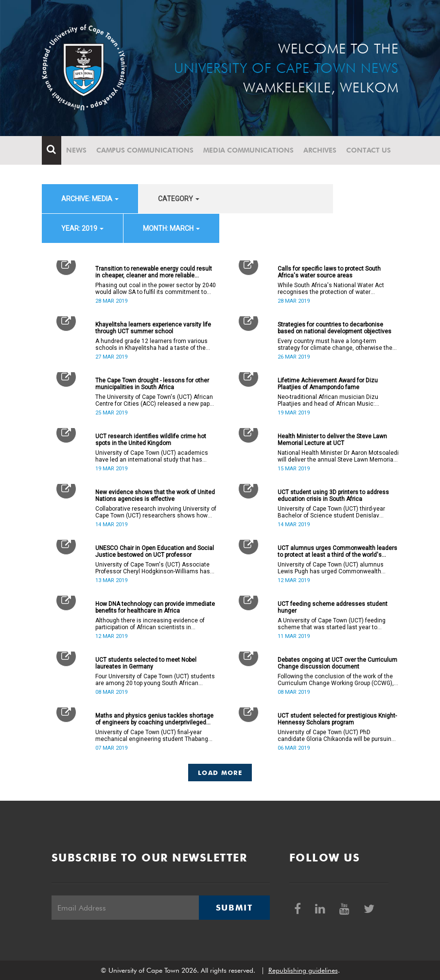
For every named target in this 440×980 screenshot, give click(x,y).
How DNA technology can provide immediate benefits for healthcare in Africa (155, 607)
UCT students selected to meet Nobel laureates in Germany (146, 663)
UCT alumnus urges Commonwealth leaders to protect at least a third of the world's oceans (337, 551)
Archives (320, 150)
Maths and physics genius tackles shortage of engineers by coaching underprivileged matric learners (154, 719)
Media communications (248, 150)
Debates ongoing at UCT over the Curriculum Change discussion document (337, 663)
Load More (220, 773)
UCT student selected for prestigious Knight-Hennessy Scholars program (337, 719)
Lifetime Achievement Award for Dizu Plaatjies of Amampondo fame (328, 384)
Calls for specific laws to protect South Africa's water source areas (329, 272)
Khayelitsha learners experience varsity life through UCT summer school (153, 328)
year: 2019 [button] (82, 228)
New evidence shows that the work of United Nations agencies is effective (155, 496)
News (76, 150)
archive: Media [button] (90, 199)
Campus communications (145, 150)
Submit (234, 908)
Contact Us (369, 150)
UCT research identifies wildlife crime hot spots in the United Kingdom (151, 440)
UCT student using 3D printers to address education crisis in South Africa (333, 496)
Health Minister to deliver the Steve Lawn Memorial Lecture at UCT (332, 440)
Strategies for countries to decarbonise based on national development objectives (334, 328)
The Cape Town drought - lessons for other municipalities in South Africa (152, 384)
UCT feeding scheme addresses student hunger (333, 607)
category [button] (179, 199)
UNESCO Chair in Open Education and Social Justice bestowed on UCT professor (155, 551)
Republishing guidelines (303, 970)
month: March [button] (171, 228)
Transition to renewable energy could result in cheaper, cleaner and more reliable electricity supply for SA (154, 272)
